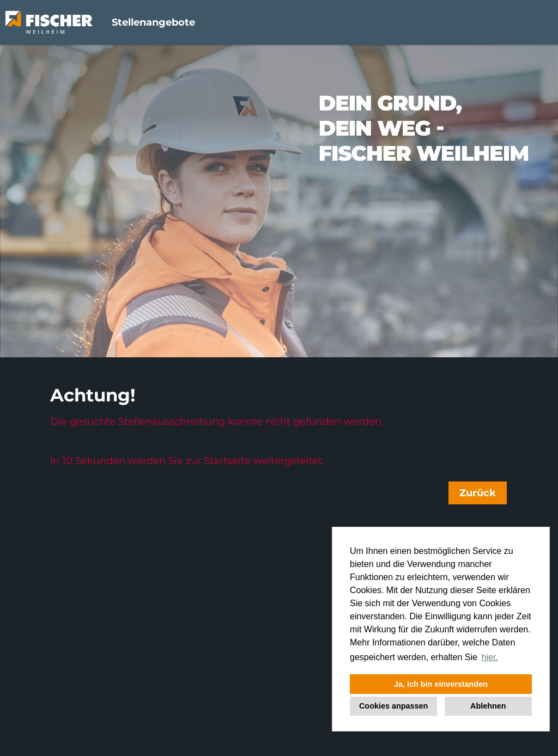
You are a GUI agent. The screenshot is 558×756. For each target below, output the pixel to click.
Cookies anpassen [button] (393, 706)
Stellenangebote (153, 22)
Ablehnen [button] (488, 706)
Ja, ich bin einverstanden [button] (441, 684)
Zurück (478, 493)
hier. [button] (490, 657)
